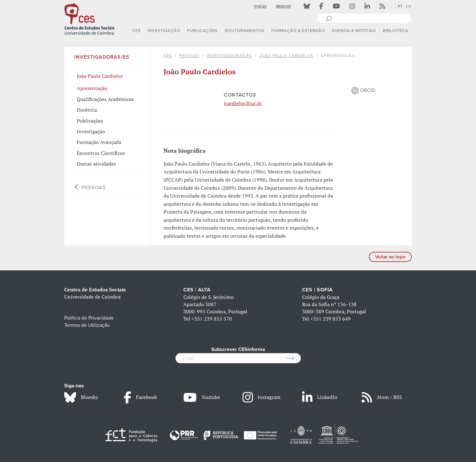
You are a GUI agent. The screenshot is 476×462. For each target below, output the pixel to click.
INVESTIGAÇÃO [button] (164, 31)
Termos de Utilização (87, 325)
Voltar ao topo (390, 257)
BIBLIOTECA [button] (396, 31)
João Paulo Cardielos (286, 56)
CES (168, 56)
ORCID (363, 90)
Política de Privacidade (89, 318)
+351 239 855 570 (212, 319)
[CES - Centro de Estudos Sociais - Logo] (89, 19)
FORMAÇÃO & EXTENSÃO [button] (298, 31)
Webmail (283, 6)
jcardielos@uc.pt (243, 103)
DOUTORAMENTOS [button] (245, 31)
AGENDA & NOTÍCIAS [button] (354, 31)
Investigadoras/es (229, 56)
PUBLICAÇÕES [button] (202, 31)
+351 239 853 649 (330, 319)
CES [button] (136, 31)
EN (408, 6)
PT (400, 6)
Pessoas (189, 56)
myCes (260, 6)
